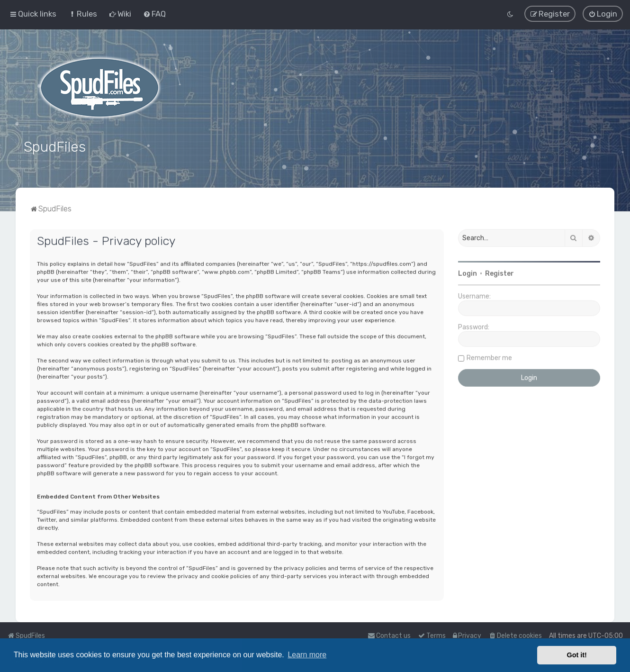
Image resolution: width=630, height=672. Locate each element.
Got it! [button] (577, 655)
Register (499, 272)
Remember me (489, 356)
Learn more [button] (307, 655)
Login (468, 272)
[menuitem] (83, 14)
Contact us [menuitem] (389, 636)
